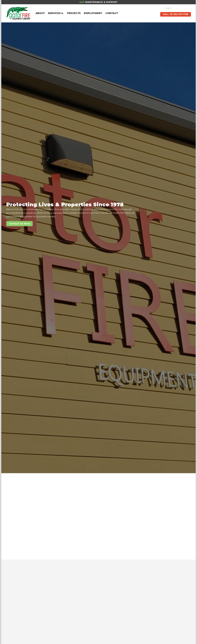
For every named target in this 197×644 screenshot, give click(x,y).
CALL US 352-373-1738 (176, 14)
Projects (74, 13)
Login (169, 8)
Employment (93, 13)
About (40, 13)
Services (56, 13)
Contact (112, 13)
